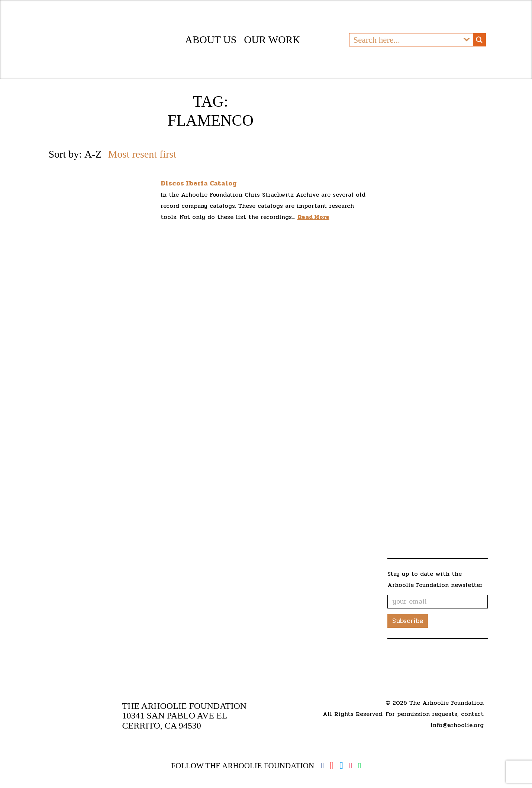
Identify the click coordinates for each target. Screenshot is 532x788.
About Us (211, 43)
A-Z (93, 160)
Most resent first (142, 160)
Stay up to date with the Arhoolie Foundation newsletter (435, 586)
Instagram (351, 766)
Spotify (359, 766)
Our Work (272, 43)
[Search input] (405, 43)
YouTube (332, 766)
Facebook (322, 766)
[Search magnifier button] (479, 43)
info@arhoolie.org (457, 725)
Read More (313, 223)
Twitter (341, 766)
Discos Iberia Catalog (199, 189)
